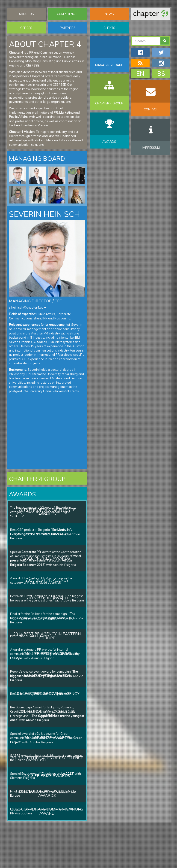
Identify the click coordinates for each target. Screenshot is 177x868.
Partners (68, 28)
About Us (26, 14)
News (109, 14)
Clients (109, 28)
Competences (68, 14)
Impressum (151, 148)
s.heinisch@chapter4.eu (28, 307)
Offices (26, 28)
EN (140, 74)
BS (161, 74)
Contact (151, 109)
